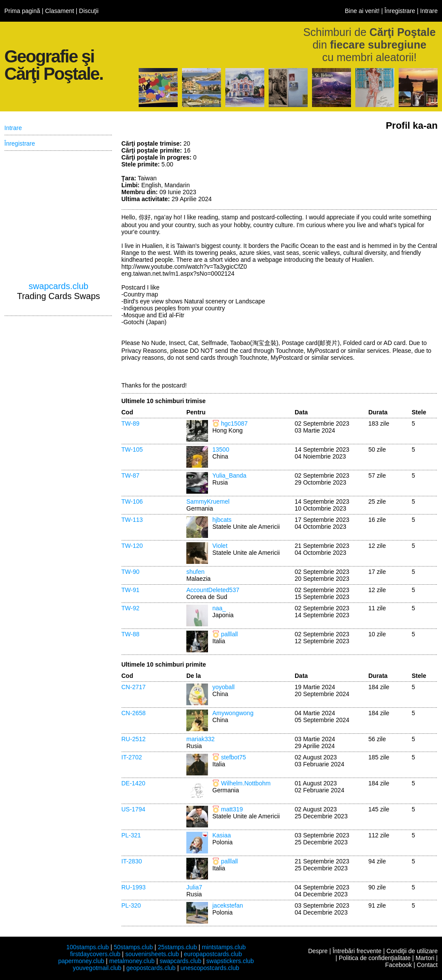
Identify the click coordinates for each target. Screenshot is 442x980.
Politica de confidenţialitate (375, 958)
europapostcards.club (213, 954)
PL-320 (131, 905)
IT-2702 (132, 757)
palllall (229, 634)
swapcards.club (58, 286)
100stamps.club (88, 947)
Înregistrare (400, 11)
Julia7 (194, 887)
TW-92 (130, 608)
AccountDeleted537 (213, 590)
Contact (427, 965)
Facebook (398, 965)
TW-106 (132, 501)
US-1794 (133, 809)
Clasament (60, 11)
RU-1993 (133, 887)
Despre (318, 951)
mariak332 (200, 739)
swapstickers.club (230, 961)
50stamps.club (133, 947)
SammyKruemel (208, 501)
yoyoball (223, 687)
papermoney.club (81, 961)
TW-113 (132, 520)
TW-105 (132, 449)
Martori (425, 958)
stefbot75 (234, 757)
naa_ (219, 608)
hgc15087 (234, 423)
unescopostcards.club (210, 968)
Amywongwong (233, 713)
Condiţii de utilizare (412, 951)
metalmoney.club (132, 961)
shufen (195, 572)
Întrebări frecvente (357, 951)
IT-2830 (132, 861)
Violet (220, 546)
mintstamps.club (224, 947)
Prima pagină (22, 11)
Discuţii (89, 11)
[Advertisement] (373, 173)
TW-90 (130, 572)
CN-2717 (133, 687)
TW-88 (130, 634)
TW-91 (130, 590)
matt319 (232, 809)
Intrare (429, 11)
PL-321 (131, 835)
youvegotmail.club (97, 968)
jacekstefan (228, 905)
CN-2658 (133, 713)
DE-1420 (133, 783)
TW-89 (130, 423)
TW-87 (130, 475)
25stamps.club (177, 947)
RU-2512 (133, 739)
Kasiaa (222, 835)
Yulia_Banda (229, 475)
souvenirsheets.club (152, 954)
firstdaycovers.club (95, 954)
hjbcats (222, 520)
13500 (221, 449)
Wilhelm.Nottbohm (246, 783)
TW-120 (132, 546)
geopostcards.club (151, 968)
